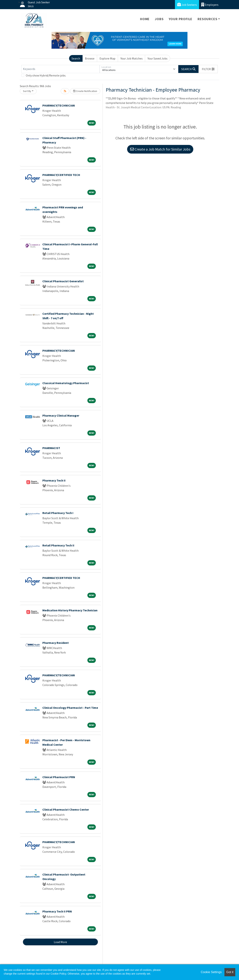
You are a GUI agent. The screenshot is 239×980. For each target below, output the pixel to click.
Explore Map (107, 58)
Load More (60, 942)
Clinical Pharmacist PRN (59, 777)
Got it (230, 972)
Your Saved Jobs (157, 58)
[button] (208, 69)
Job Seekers (187, 5)
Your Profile (181, 19)
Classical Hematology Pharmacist (66, 383)
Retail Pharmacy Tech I (58, 513)
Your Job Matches (132, 58)
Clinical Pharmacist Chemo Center (66, 809)
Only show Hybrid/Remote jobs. (46, 75)
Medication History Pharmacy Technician (70, 610)
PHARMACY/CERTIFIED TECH (61, 175)
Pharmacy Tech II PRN (57, 911)
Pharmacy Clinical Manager (61, 415)
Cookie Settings (211, 972)
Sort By (27, 91)
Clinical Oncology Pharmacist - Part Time (70, 708)
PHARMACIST (51, 448)
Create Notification (85, 91)
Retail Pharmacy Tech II (58, 545)
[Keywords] (60, 69)
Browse (90, 58)
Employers (210, 5)
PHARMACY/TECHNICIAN (59, 105)
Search (76, 58)
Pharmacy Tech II (54, 480)
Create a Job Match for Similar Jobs (160, 149)
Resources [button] (207, 19)
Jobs (159, 19)
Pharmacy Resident (56, 643)
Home (145, 19)
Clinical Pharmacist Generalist (63, 281)
